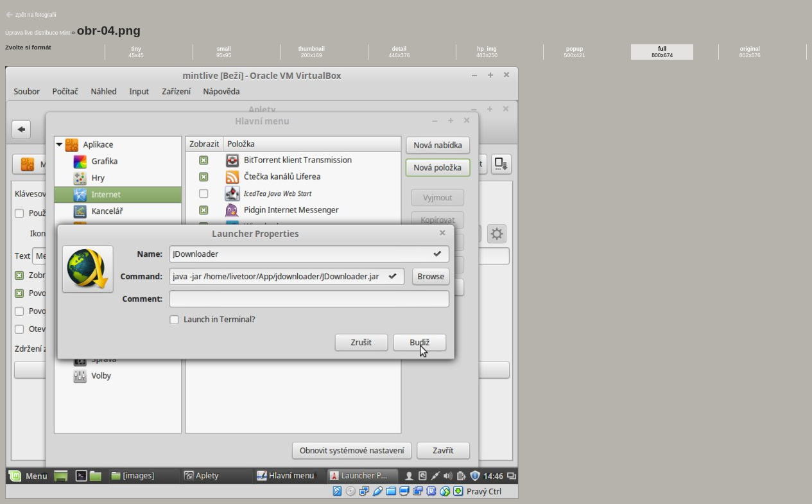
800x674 (662, 52)
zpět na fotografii (36, 15)
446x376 (399, 52)
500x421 (575, 52)
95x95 (224, 52)
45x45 (136, 52)
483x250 (487, 52)
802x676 (750, 52)
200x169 (312, 52)
